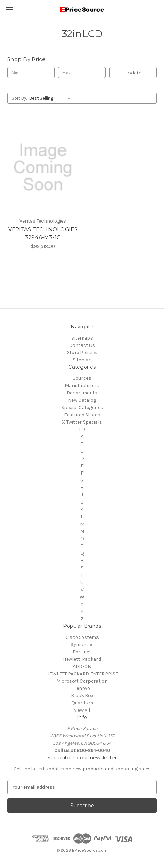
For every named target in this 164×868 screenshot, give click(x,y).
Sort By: (19, 98)
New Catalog (82, 400)
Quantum (82, 703)
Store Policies (82, 353)
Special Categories (82, 407)
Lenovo (82, 688)
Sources (82, 378)
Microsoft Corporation (82, 681)
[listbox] (51, 98)
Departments (82, 393)
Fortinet (82, 652)
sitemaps (82, 338)
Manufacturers (82, 386)
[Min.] (31, 73)
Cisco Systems (82, 637)
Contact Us (82, 345)
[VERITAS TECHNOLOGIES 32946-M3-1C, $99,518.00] (43, 167)
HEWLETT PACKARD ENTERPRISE (82, 674)
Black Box (82, 696)
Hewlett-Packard (82, 659)
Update (133, 73)
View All (82, 710)
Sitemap (82, 360)
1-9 (82, 429)
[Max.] (82, 73)
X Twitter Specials (82, 422)
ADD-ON (82, 666)
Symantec (82, 645)
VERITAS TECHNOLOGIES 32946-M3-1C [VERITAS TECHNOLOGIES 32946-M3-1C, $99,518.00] (43, 233)
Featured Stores (82, 415)
